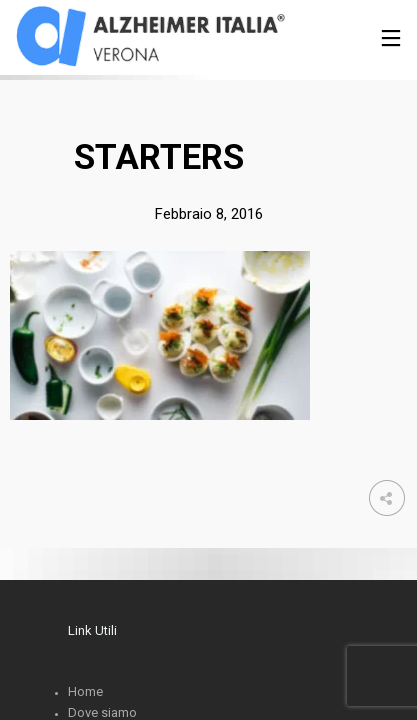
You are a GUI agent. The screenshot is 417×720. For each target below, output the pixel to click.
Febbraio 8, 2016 (209, 214)
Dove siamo (102, 712)
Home (85, 691)
